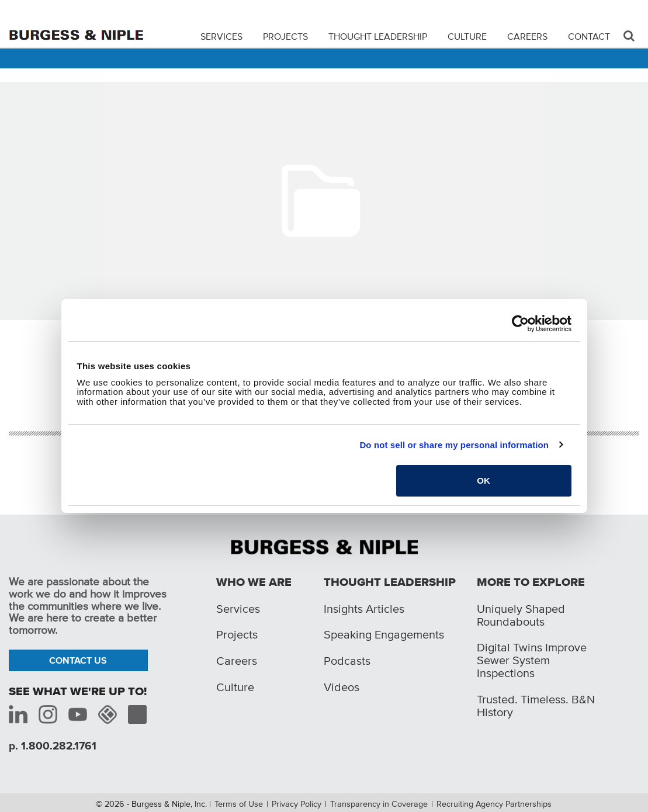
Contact (589, 36)
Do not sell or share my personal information (454, 445)
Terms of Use (239, 804)
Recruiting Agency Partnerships (494, 804)
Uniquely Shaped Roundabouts (521, 615)
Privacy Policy (297, 804)
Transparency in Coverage (379, 804)
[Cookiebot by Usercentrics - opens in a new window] (520, 324)
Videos (342, 687)
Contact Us (78, 660)
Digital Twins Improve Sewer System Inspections (532, 660)
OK (484, 480)
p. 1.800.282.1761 (53, 746)
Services (221, 36)
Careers (527, 36)
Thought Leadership (378, 36)
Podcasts (347, 661)
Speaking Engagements (384, 634)
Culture (467, 36)
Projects (285, 36)
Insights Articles (364, 609)
